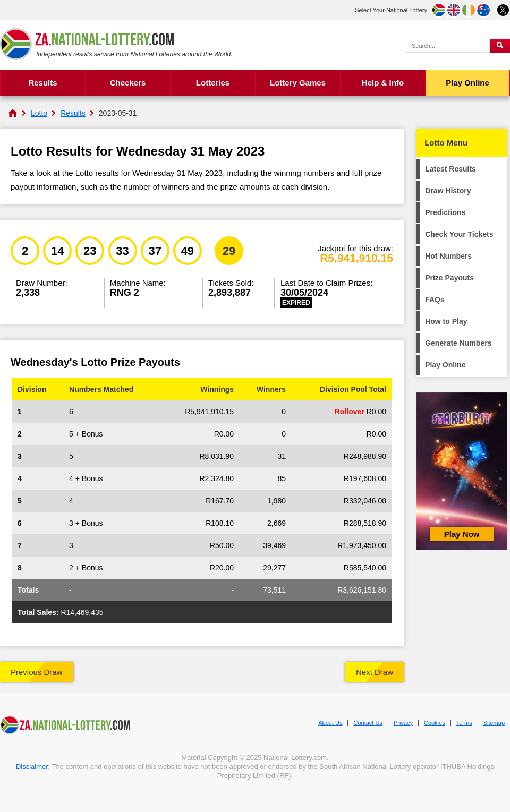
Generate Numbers (458, 343)
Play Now (462, 534)
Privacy (403, 723)
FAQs (435, 300)
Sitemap (494, 723)
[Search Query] (447, 46)
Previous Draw (37, 672)
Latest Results (450, 169)
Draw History (448, 191)
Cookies (435, 723)
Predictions (445, 212)
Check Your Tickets (459, 234)
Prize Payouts (449, 278)
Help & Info (383, 83)
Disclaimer (32, 767)
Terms (464, 723)
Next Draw (375, 672)
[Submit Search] (500, 46)
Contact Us (368, 723)
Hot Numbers (448, 256)
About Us (330, 723)
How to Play (446, 321)
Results (42, 83)
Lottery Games (298, 83)
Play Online (467, 83)
